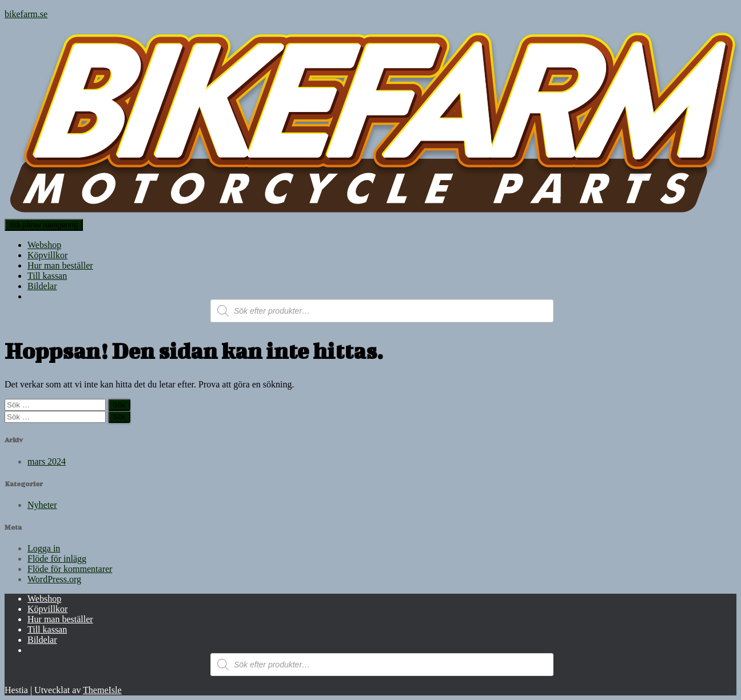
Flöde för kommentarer (70, 569)
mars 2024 (47, 461)
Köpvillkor (47, 255)
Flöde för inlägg (57, 559)
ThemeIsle (102, 690)
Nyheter (42, 505)
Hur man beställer (60, 265)
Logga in (44, 548)
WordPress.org (54, 579)
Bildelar (42, 286)
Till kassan (47, 276)
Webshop (44, 245)
